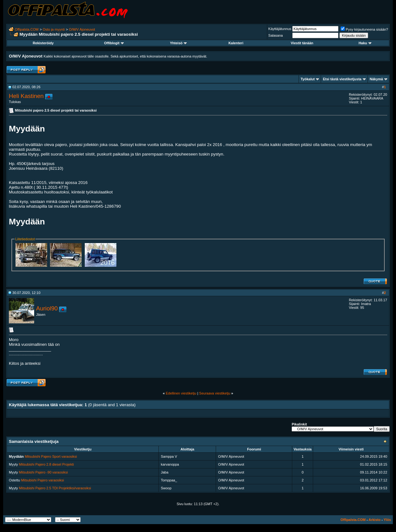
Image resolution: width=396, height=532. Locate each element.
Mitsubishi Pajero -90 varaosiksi (43, 472)
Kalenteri (236, 43)
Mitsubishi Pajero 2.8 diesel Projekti (46, 464)
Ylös (387, 520)
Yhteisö (178, 43)
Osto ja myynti (54, 29)
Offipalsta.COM (27, 29)
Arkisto (374, 520)
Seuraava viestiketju (215, 393)
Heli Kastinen (26, 96)
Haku (365, 43)
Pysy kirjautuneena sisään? (364, 29)
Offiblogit (114, 43)
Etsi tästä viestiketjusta (342, 79)
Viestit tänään (302, 43)
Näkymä (376, 79)
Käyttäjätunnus (280, 29)
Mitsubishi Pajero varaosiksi (43, 480)
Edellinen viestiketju (181, 393)
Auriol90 (47, 308)
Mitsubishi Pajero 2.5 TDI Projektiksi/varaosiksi (55, 488)
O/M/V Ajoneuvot (82, 29)
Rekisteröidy (43, 43)
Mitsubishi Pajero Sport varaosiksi (51, 456)
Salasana (275, 35)
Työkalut (308, 79)
